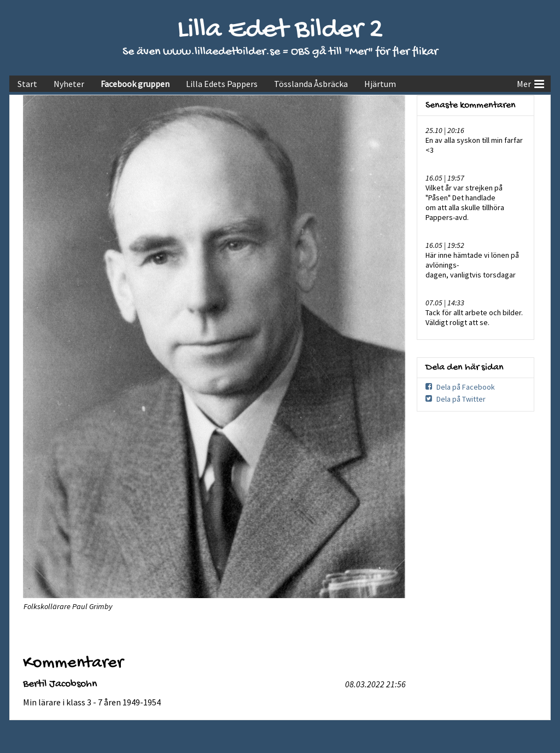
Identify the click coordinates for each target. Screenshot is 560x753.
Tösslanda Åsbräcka (311, 84)
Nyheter (69, 84)
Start (27, 84)
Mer (530, 83)
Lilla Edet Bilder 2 (280, 30)
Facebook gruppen (135, 84)
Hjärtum (380, 84)
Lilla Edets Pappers (222, 84)
